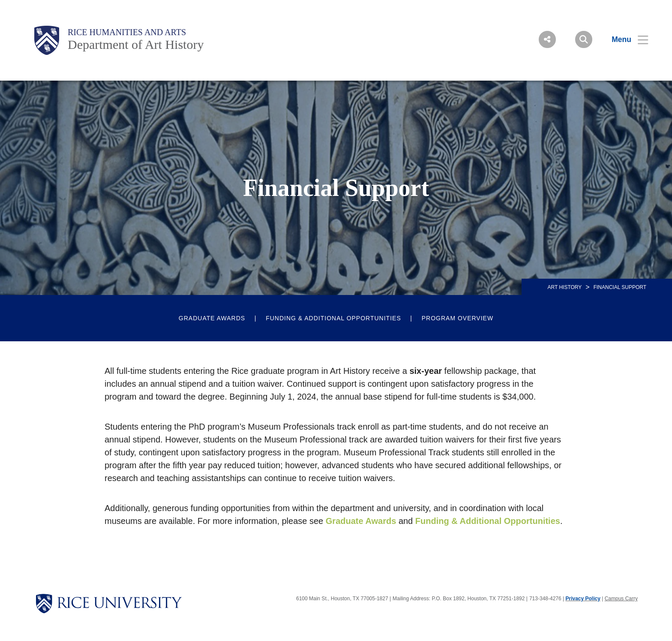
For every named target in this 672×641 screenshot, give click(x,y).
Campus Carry (621, 599)
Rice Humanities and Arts (127, 32)
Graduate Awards (212, 318)
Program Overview (457, 318)
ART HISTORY (564, 287)
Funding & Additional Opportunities (333, 318)
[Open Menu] (625, 39)
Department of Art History (136, 44)
